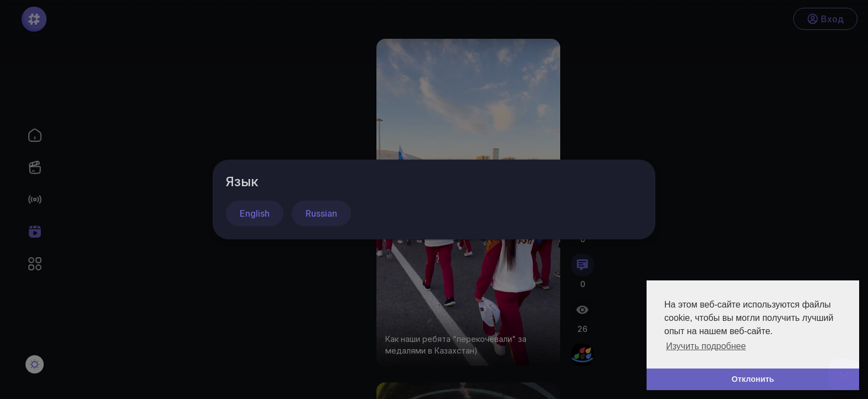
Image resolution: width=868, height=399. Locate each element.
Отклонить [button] (753, 379)
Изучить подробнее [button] (706, 346)
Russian (321, 213)
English (255, 213)
